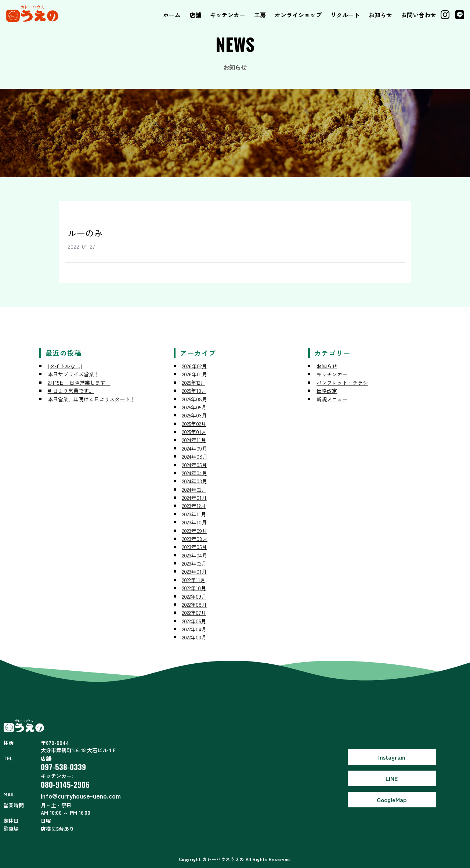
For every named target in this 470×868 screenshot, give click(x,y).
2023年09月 (195, 531)
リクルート (345, 15)
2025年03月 (194, 415)
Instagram (392, 757)
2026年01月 (195, 374)
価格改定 (327, 391)
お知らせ (380, 15)
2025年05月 (194, 407)
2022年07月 (194, 613)
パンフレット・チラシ (342, 383)
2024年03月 (195, 481)
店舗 (195, 15)
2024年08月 (195, 456)
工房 (260, 15)
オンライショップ (298, 15)
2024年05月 (194, 465)
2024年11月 (194, 440)
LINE (392, 778)
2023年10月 (194, 522)
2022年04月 (194, 629)
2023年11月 (194, 514)
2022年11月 (194, 580)
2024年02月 (194, 489)
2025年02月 (194, 424)
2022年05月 (194, 621)
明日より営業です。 (71, 391)
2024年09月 (195, 448)
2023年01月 (194, 571)
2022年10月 (194, 588)
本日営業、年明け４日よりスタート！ (91, 399)
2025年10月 (194, 391)
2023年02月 (194, 563)
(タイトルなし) (65, 366)
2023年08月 (195, 539)
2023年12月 (194, 506)
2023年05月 (194, 547)
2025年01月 (194, 432)
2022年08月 (194, 605)
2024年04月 (195, 473)
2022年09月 (194, 596)
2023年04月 (195, 555)
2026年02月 (194, 366)
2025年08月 (195, 399)
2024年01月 (194, 498)
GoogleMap (392, 800)
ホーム (172, 15)
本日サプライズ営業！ (73, 374)
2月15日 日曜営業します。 (79, 383)
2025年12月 (194, 383)
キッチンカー (228, 15)
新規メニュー (332, 399)
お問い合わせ (419, 15)
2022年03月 (194, 637)
